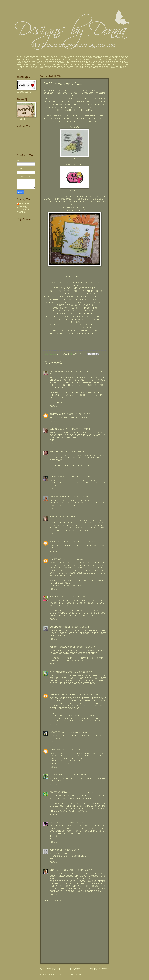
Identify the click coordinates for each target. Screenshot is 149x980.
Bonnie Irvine (58, 870)
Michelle (55, 497)
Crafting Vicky (59, 792)
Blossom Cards (59, 542)
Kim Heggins (57, 672)
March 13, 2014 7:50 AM (76, 627)
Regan (54, 823)
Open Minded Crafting (59, 317)
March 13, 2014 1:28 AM (74, 597)
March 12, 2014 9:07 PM (75, 559)
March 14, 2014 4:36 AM (74, 775)
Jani (52, 850)
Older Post (99, 969)
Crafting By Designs (63, 294)
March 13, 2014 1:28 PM (90, 695)
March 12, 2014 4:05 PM (66, 517)
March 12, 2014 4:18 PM (82, 542)
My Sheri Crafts (66, 314)
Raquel (54, 452)
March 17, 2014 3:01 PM (68, 850)
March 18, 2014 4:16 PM (79, 870)
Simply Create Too (61, 325)
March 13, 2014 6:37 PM (74, 732)
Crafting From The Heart (81, 116)
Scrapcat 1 (56, 627)
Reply (53, 406)
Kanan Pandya (59, 647)
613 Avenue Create (60, 283)
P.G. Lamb (55, 775)
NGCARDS (55, 732)
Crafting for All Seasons (61, 297)
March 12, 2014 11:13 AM (80, 414)
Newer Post (50, 969)
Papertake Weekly (60, 319)
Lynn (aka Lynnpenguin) (64, 372)
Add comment (53, 901)
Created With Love (65, 308)
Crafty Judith (58, 414)
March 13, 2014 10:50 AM (82, 647)
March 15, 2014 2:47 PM (71, 823)
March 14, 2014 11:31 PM (81, 792)
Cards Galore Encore (61, 302)
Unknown (56, 559)
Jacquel (55, 597)
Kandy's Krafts (59, 477)
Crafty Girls (64, 305)
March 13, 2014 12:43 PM (79, 672)
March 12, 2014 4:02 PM (75, 497)
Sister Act (63, 328)
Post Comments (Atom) (71, 975)
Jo (51, 517)
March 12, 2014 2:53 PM (73, 452)
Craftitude (56, 300)
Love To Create (63, 311)
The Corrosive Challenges (68, 333)
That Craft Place (63, 331)
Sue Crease (57, 429)
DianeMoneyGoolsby (63, 695)
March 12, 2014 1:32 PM (77, 429)
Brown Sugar (63, 288)
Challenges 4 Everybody (63, 291)
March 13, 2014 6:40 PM (75, 750)
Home (75, 969)
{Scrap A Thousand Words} (66, 586)
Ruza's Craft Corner (62, 764)
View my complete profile (23, 210)
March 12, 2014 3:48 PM (82, 477)
